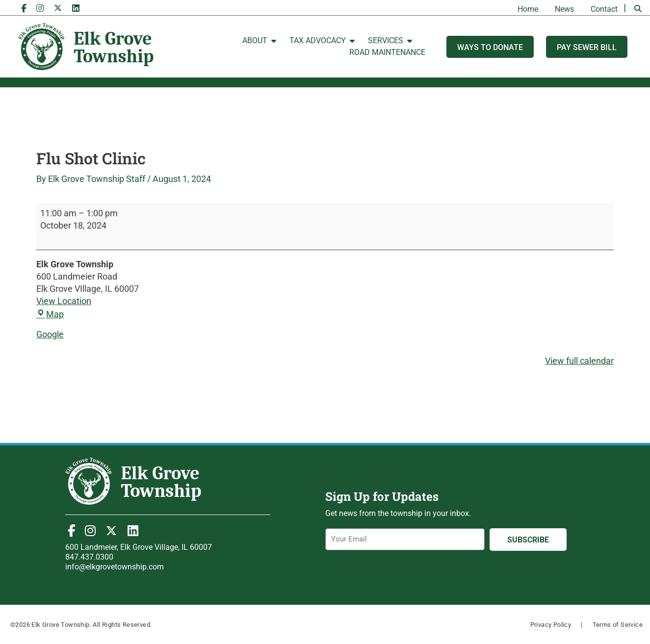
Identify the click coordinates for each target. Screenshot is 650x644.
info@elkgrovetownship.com (115, 567)
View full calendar (579, 361)
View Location (64, 301)
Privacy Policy (551, 625)
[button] (638, 9)
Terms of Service (618, 625)
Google (50, 334)
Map (50, 314)
